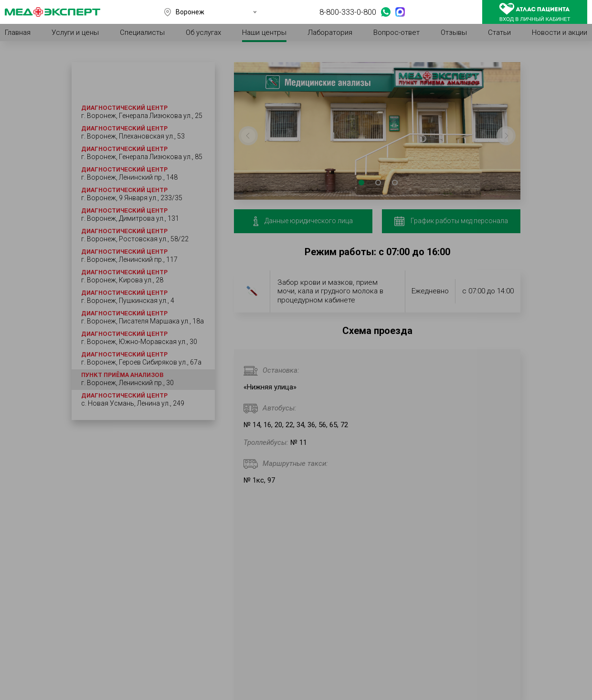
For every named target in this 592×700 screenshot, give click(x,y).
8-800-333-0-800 (348, 12)
